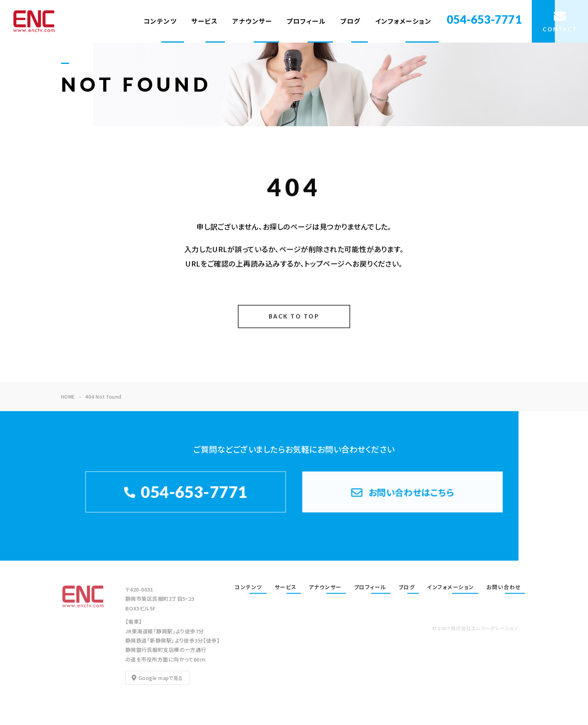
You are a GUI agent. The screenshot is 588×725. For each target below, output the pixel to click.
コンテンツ (160, 21)
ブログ (350, 21)
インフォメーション (403, 21)
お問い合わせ (504, 587)
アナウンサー (252, 21)
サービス (204, 21)
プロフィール (306, 21)
